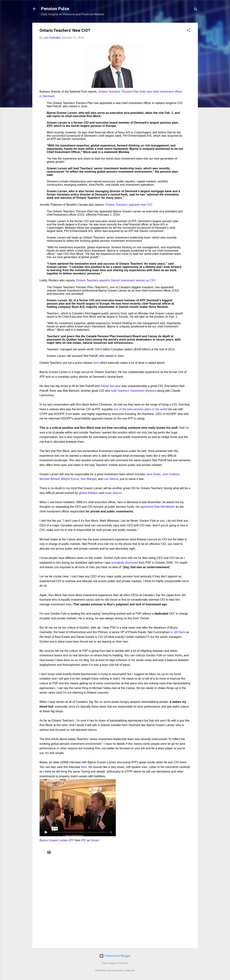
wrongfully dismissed (125, 563)
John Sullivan (171, 474)
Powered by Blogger (115, 956)
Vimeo (95, 840)
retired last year (111, 386)
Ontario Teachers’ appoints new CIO (129, 205)
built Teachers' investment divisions (134, 391)
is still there (178, 632)
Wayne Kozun (70, 479)
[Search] (196, 10)
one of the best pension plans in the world (140, 409)
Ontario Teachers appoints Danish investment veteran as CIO (116, 280)
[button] (188, 31)
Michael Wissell (50, 479)
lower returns (113, 493)
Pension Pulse (55, 9)
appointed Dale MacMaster (158, 507)
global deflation (89, 493)
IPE (84, 840)
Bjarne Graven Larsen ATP (57, 840)
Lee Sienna (111, 479)
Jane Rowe (153, 474)
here (96, 363)
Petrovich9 (123, 963)
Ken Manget (89, 479)
